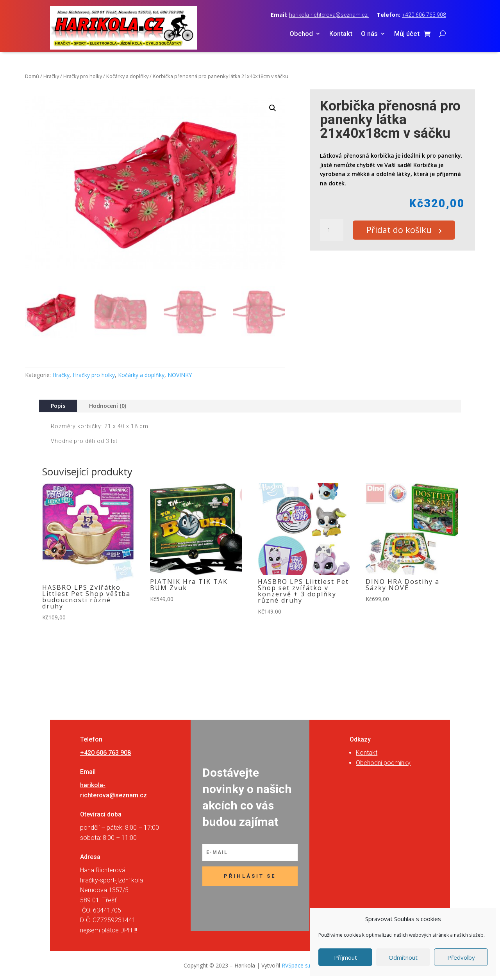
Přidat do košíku (403, 230)
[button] (273, 108)
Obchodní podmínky (383, 763)
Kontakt (341, 34)
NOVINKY (180, 375)
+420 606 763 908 (424, 15)
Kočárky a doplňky (127, 76)
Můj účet (407, 34)
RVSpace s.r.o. (299, 965)
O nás (369, 34)
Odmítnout (403, 957)
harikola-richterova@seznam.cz (329, 15)
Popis (58, 406)
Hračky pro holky (83, 76)
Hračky (51, 76)
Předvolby (461, 957)
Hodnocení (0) (108, 406)
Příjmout (346, 957)
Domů (32, 76)
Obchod (301, 34)
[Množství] (332, 230)
